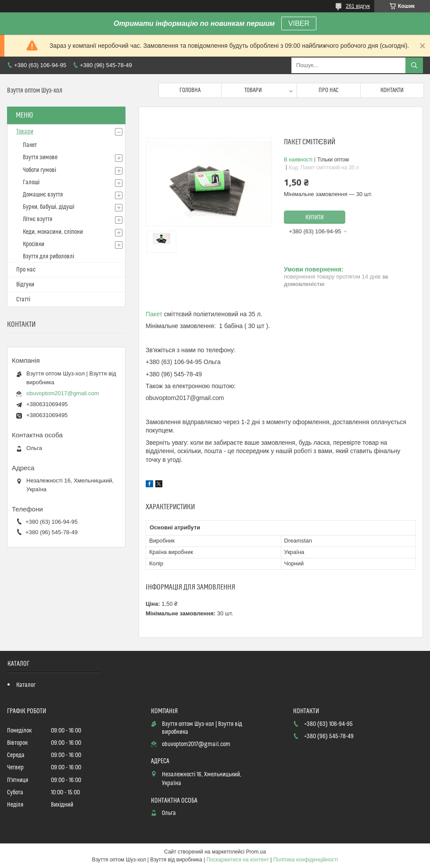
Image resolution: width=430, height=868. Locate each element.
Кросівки (34, 244)
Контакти (392, 90)
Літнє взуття (38, 219)
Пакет (154, 314)
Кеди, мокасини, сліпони (53, 232)
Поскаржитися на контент (237, 860)
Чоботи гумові (39, 170)
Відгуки (25, 285)
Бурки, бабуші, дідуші (48, 207)
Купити (315, 218)
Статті (23, 300)
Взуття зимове (40, 157)
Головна (190, 90)
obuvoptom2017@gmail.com (63, 393)
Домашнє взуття (43, 195)
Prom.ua (256, 852)
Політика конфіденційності (306, 860)
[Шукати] (414, 65)
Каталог (26, 685)
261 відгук (358, 6)
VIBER (299, 23)
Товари (253, 90)
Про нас (329, 90)
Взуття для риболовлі (48, 257)
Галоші (31, 182)
